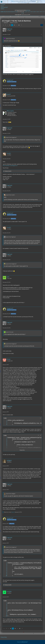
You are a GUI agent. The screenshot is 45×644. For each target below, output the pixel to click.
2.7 (14, 12)
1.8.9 (34, 12)
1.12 (22, 13)
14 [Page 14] (10, 25)
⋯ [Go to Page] (7, 25)
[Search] (36, 2)
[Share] (42, 25)
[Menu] (43, 2)
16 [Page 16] (14, 25)
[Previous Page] (3, 25)
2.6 (12, 12)
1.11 (43, 12)
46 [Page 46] (19, 25)
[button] (38, 435)
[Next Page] (21, 25)
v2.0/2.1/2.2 (3, 12)
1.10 (40, 12)
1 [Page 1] (5, 25)
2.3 (7, 12)
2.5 (10, 12)
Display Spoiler (8, 171)
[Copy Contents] (40, 418)
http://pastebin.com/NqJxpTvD (10, 166)
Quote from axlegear (11, 494)
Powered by (22, 642)
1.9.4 (37, 12)
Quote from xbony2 (10, 39)
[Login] (40, 2)
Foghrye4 (13, 512)
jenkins (28, 10)
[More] (41, 35)
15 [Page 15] (12, 25)
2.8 (16, 12)
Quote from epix (10, 332)
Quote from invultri (10, 195)
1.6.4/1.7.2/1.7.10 (28, 12)
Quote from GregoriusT (11, 137)
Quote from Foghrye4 (11, 237)
